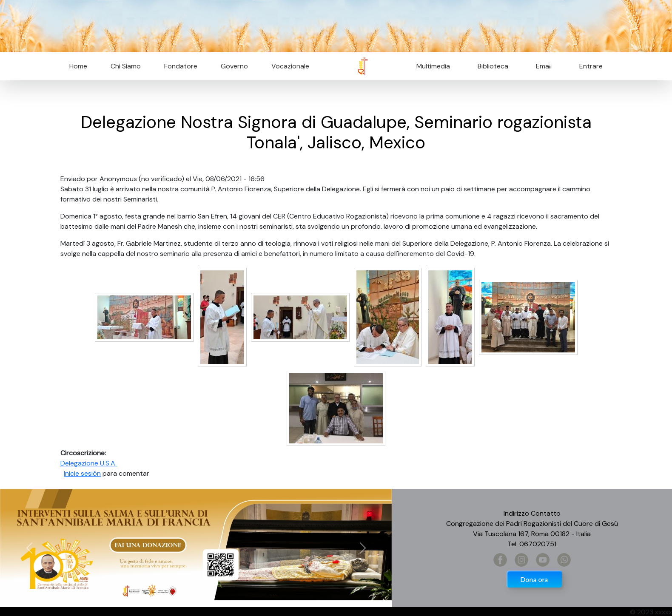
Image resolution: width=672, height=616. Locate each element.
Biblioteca (493, 66)
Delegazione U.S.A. (88, 463)
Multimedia (433, 66)
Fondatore (181, 66)
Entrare (591, 66)
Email (541, 66)
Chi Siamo (126, 66)
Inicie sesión (82, 473)
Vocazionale (290, 66)
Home (78, 66)
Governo (234, 66)
